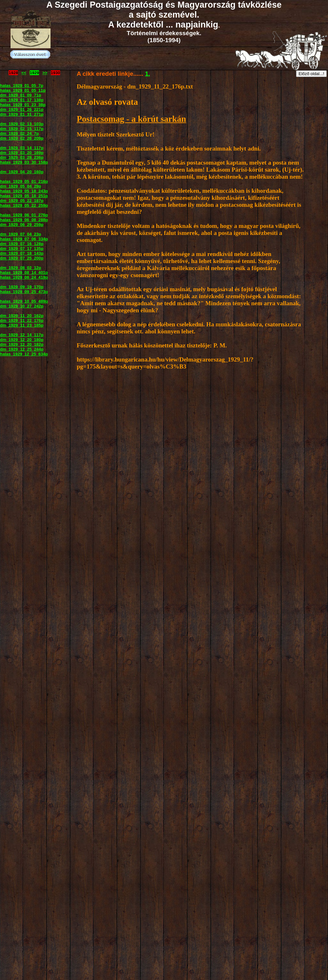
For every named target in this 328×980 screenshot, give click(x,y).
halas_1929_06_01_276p (24, 215)
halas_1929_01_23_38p (23, 105)
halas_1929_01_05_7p (22, 86)
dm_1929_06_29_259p (22, 225)
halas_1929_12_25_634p (24, 354)
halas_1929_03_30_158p (24, 162)
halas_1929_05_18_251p (24, 196)
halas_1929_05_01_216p (24, 181)
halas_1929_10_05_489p (24, 301)
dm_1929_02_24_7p (19, 133)
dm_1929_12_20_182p (22, 344)
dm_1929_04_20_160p (22, 172)
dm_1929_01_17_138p (22, 100)
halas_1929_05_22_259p (24, 205)
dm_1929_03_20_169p (22, 153)
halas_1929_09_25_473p (24, 292)
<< (24, 73)
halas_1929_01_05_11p (23, 90)
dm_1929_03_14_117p (22, 148)
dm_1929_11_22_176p (22, 320)
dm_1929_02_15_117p (22, 129)
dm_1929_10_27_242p (22, 306)
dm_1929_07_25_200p (22, 258)
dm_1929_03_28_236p (22, 157)
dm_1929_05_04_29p (21, 186)
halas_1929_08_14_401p (24, 272)
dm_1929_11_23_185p (22, 325)
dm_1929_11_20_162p (22, 316)
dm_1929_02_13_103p (22, 124)
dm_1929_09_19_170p (22, 287)
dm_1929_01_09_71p (21, 95)
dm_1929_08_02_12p (21, 268)
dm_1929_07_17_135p (22, 249)
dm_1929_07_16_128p (22, 244)
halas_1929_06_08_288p (24, 220)
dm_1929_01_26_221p (22, 109)
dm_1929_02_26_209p (22, 138)
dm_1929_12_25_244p (22, 349)
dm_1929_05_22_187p (22, 201)
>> (45, 73)
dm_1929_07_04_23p (21, 234)
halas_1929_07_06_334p (24, 239)
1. (148, 74)
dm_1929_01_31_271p (22, 114)
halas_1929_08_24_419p (24, 277)
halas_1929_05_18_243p (24, 191)
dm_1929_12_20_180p (22, 340)
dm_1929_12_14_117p (22, 335)
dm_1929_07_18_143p (22, 253)
